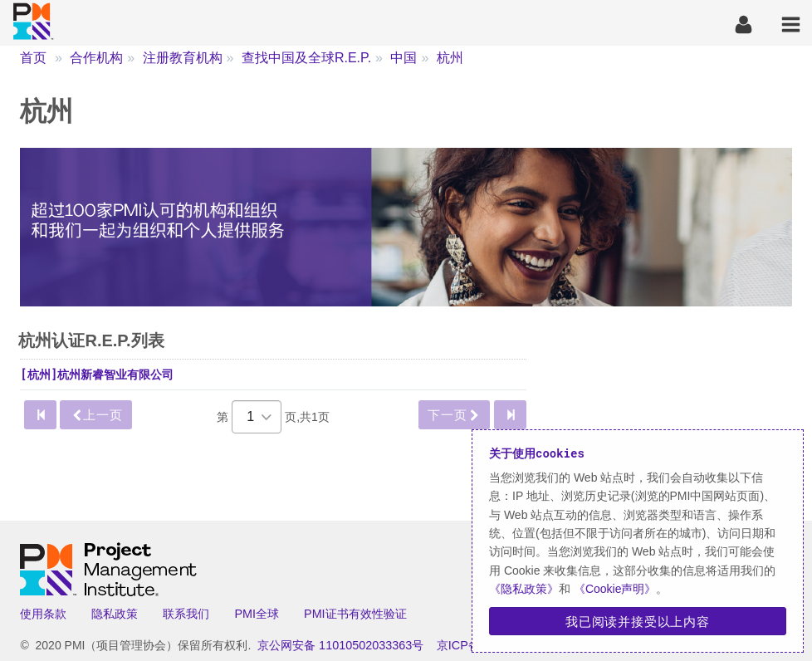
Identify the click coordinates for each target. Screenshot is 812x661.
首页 (33, 58)
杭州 (450, 58)
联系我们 (186, 614)
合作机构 (96, 58)
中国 (404, 58)
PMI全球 (257, 614)
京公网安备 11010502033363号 (340, 645)
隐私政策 (115, 614)
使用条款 (43, 614)
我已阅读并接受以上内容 (638, 621)
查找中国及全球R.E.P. (306, 58)
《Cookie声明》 (613, 589)
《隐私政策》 (524, 589)
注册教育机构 (183, 58)
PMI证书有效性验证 (355, 614)
